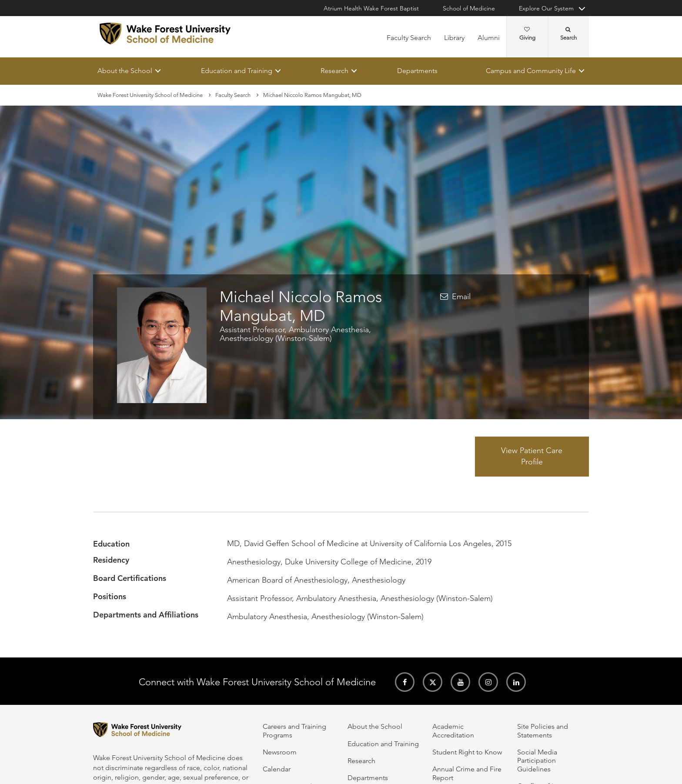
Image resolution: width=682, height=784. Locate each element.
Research (334, 71)
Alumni (489, 38)
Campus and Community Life (531, 71)
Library (454, 38)
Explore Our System (546, 8)
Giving (527, 34)
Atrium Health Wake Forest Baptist (371, 8)
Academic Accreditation (453, 731)
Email (461, 297)
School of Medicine (469, 8)
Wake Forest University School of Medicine (150, 95)
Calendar (277, 769)
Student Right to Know (467, 752)
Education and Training (237, 71)
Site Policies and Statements (543, 731)
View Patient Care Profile (532, 457)
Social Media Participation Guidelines (537, 761)
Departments (417, 71)
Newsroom (280, 752)
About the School (125, 71)
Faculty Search (409, 38)
